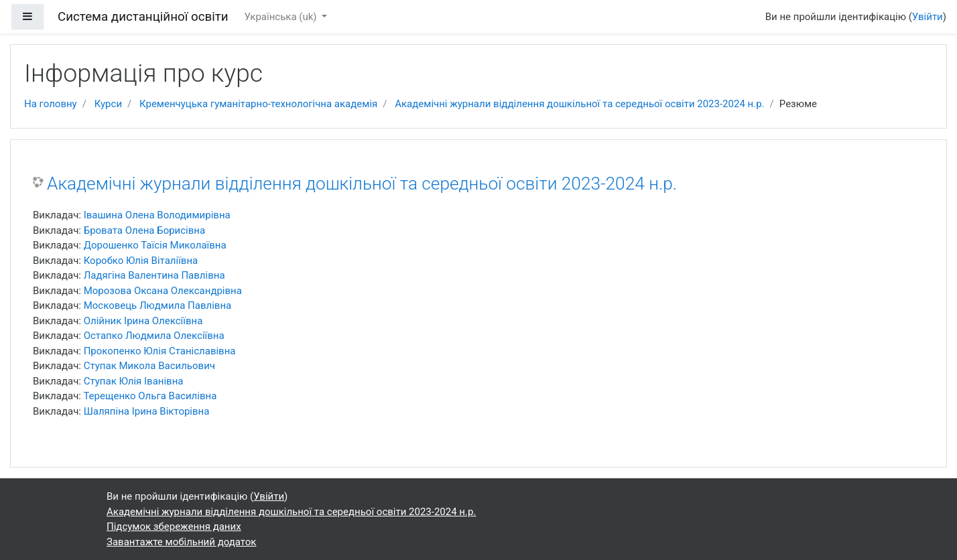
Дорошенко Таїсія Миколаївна (155, 245)
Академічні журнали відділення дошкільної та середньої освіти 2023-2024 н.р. (579, 104)
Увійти (928, 17)
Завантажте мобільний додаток (181, 542)
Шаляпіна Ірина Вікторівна (147, 411)
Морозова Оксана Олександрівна (163, 291)
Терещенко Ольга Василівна (150, 396)
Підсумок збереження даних (174, 527)
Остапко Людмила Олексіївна (154, 336)
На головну (51, 104)
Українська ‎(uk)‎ (282, 17)
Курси (108, 104)
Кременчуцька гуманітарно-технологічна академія (258, 104)
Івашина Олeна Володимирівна (157, 215)
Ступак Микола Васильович (149, 366)
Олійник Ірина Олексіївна (143, 321)
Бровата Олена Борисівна (144, 230)
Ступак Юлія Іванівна (134, 381)
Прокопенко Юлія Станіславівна (160, 351)
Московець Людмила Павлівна (158, 305)
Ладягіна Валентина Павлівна (154, 275)
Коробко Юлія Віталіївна (141, 261)
